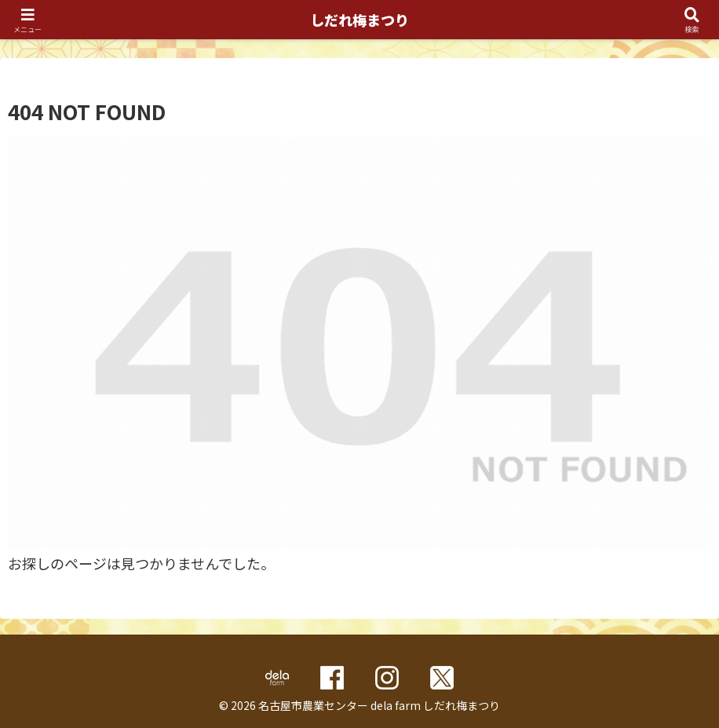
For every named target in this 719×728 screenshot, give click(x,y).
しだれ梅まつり (359, 20)
